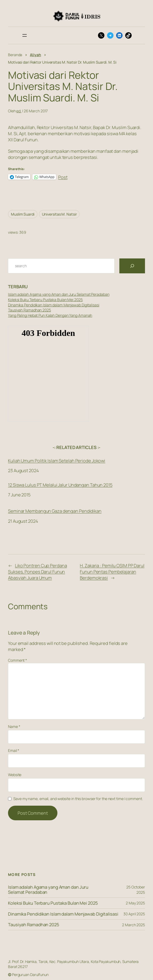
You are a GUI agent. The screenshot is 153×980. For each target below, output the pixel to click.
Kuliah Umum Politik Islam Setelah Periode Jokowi (57, 460)
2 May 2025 (135, 903)
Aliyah (35, 55)
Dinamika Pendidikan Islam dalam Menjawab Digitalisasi (54, 305)
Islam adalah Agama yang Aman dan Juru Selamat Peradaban (59, 294)
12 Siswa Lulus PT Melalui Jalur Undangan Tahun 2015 (60, 485)
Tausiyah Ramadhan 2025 (30, 310)
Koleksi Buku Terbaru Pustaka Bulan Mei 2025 (45, 300)
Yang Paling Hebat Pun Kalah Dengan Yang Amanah (50, 315)
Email (14, 750)
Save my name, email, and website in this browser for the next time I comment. (78, 799)
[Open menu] (25, 35)
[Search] (132, 266)
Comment (17, 660)
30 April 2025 (134, 914)
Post (63, 176)
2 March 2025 (134, 925)
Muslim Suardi (23, 214)
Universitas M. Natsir (59, 214)
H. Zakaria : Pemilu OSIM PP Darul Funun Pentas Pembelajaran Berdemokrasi (112, 572)
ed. (19, 111)
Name (14, 726)
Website (15, 775)
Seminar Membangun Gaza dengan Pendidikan (55, 511)
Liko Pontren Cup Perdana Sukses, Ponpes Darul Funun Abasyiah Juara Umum (38, 572)
